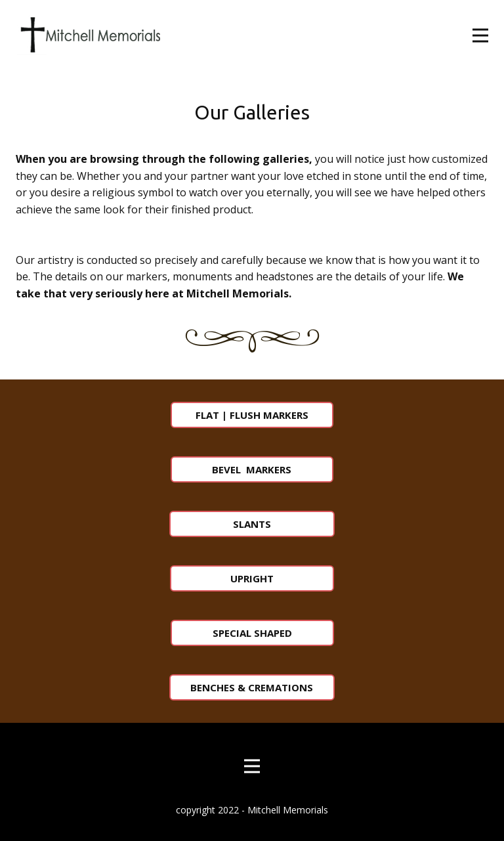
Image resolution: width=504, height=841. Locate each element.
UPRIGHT (252, 578)
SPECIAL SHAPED (252, 633)
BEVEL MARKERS (252, 469)
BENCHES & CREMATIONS (252, 687)
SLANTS (252, 524)
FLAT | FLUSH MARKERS (252, 415)
